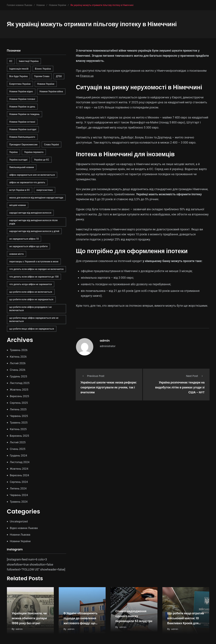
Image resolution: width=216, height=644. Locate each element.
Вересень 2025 (20, 396)
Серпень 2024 (19, 482)
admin (105, 341)
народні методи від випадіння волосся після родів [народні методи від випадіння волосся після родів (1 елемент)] (34, 222)
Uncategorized (19, 521)
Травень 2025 (19, 422)
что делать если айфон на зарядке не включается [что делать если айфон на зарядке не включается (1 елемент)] (37, 269)
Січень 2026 (18, 370)
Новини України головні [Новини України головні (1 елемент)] (22, 99)
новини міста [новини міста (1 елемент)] (17, 254)
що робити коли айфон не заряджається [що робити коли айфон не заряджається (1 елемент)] (31, 299)
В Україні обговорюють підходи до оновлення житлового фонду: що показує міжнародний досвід (81, 623)
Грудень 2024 (19, 455)
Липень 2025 (19, 409)
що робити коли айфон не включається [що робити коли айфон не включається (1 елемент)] (31, 292)
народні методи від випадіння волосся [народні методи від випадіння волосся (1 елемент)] (30, 213)
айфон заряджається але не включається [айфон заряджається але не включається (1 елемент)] (32, 175)
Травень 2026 (19, 350)
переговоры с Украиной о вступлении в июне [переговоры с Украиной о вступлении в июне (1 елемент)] (34, 262)
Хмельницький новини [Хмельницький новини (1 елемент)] (22, 167)
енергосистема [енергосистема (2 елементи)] (44, 190)
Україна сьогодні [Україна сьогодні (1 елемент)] (18, 160)
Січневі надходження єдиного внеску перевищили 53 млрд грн (134, 616)
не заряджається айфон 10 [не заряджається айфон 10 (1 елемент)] (24, 239)
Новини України (21, 541)
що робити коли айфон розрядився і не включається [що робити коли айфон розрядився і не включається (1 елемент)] (31, 309)
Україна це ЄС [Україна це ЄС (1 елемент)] (42, 160)
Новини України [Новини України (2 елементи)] (46, 84)
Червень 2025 (19, 416)
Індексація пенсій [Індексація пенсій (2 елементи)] (19, 69)
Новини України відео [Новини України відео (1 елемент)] (21, 91)
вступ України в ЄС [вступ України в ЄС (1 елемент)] (20, 190)
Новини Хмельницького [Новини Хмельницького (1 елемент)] (22, 137)
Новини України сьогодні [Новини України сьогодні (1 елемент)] (23, 129)
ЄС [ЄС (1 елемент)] (11, 61)
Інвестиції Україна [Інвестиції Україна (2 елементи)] (29, 61)
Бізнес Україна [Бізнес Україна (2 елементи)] (43, 69)
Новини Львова (21, 534)
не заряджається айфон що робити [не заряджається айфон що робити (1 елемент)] (29, 246)
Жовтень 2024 (20, 469)
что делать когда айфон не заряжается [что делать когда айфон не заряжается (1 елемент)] (31, 284)
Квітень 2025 (19, 429)
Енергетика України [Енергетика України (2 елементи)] (20, 84)
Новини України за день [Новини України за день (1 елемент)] (22, 107)
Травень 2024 (19, 502)
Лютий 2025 (18, 442)
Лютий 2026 (18, 363)
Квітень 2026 (19, 357)
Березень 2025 (20, 436)
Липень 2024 (19, 488)
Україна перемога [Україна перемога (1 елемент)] (34, 152)
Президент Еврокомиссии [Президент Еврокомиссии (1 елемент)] (23, 145)
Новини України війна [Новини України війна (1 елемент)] (51, 91)
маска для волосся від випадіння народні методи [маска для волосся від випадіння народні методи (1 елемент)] (36, 198)
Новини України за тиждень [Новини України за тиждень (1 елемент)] (25, 114)
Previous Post (93, 376)
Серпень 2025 (19, 403)
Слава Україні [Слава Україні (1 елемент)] (51, 145)
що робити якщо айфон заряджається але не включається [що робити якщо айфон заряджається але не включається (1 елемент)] (34, 320)
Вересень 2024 (20, 475)
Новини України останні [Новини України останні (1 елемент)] (22, 122)
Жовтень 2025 (20, 389)
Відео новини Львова (25, 528)
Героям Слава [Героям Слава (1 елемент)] (42, 76)
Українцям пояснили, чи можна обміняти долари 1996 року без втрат (29, 618)
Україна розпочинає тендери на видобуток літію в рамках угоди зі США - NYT (180, 388)
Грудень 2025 (19, 376)
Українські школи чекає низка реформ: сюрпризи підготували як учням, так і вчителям (109, 388)
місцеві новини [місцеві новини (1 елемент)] (18, 205)
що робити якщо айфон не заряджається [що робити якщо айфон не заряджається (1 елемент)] (32, 329)
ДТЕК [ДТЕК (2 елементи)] (59, 76)
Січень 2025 (18, 449)
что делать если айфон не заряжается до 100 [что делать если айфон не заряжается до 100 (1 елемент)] (34, 277)
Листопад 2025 (20, 383)
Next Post (195, 376)
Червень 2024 (19, 495)
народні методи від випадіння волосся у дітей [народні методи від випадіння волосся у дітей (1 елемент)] (34, 231)
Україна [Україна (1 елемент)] (14, 152)
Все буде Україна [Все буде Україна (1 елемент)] (19, 76)
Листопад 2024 (20, 462)
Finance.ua (87, 76)
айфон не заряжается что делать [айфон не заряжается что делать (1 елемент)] (27, 182)
